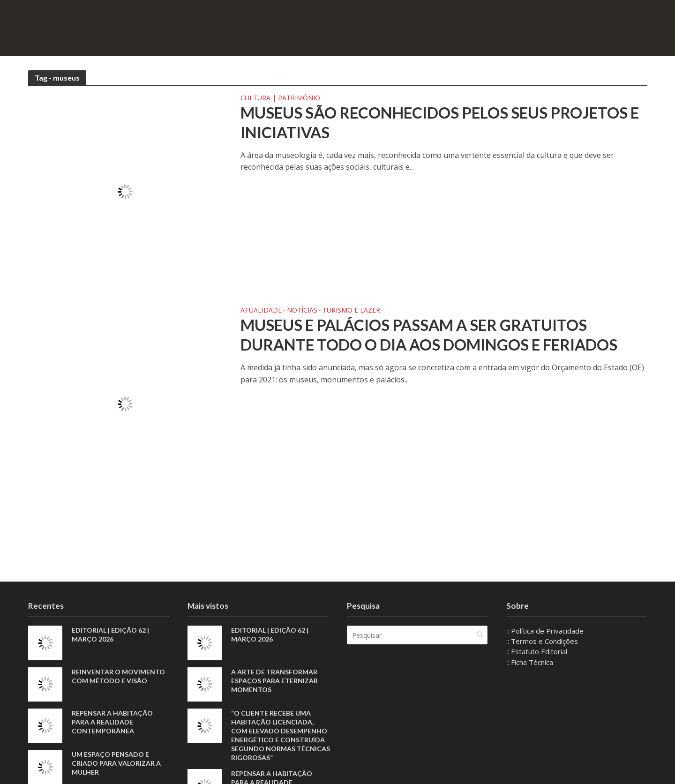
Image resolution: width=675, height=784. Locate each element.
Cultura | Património (280, 98)
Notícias (302, 311)
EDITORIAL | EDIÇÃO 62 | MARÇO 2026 (110, 635)
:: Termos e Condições (542, 641)
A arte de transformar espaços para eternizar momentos (274, 681)
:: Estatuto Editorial (537, 651)
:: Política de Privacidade (545, 631)
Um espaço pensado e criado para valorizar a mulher (116, 763)
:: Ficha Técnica (530, 662)
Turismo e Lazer (351, 311)
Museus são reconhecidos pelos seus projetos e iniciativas (440, 122)
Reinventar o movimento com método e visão (118, 676)
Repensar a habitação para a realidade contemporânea (112, 722)
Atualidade (261, 311)
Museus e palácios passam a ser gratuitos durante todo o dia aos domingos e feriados (429, 335)
